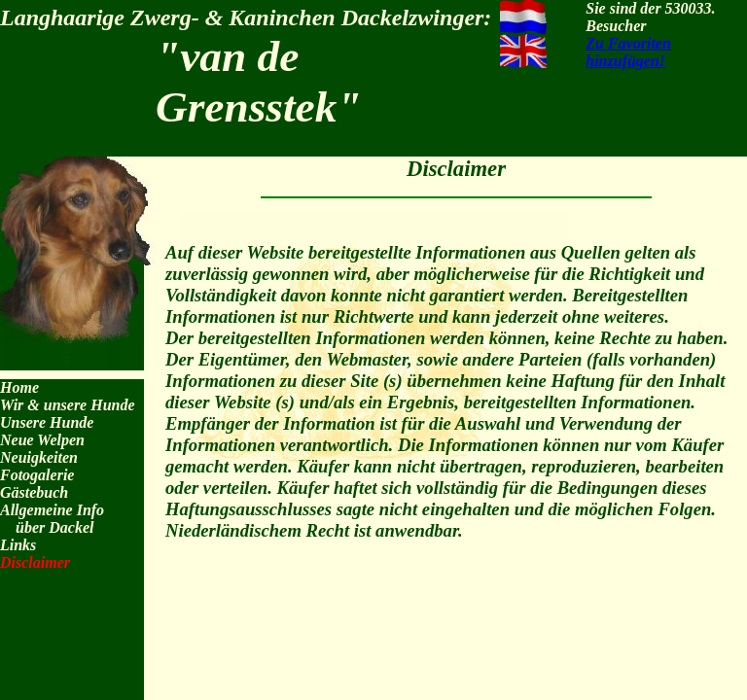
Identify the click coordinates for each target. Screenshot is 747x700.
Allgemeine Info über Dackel (52, 519)
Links (18, 545)
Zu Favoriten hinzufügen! (628, 52)
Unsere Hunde (47, 422)
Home (19, 387)
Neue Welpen (42, 440)
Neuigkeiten (39, 457)
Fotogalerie (37, 475)
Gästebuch (34, 492)
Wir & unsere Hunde (68, 405)
